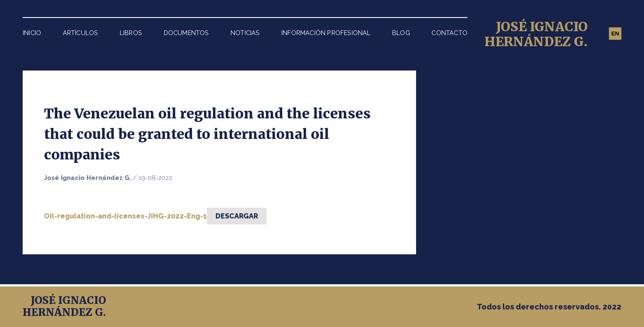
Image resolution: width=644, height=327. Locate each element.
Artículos (81, 33)
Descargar (237, 216)
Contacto (449, 33)
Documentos (186, 33)
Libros (131, 33)
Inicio (32, 33)
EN (615, 34)
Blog (401, 33)
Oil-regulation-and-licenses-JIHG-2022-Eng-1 (126, 216)
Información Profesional (326, 33)
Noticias (245, 33)
